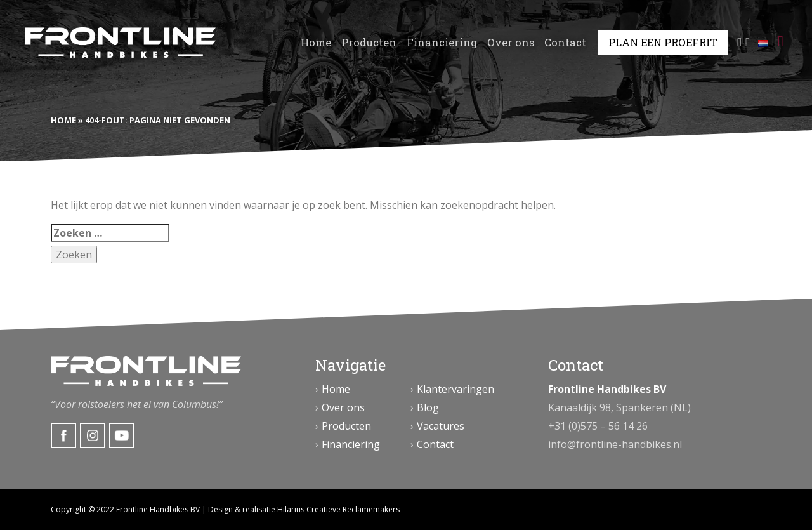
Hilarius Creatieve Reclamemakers (338, 509)
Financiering (442, 43)
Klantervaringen (455, 389)
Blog (428, 407)
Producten (369, 43)
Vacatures (441, 426)
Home (316, 43)
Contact (565, 43)
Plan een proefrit (663, 43)
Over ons (511, 43)
